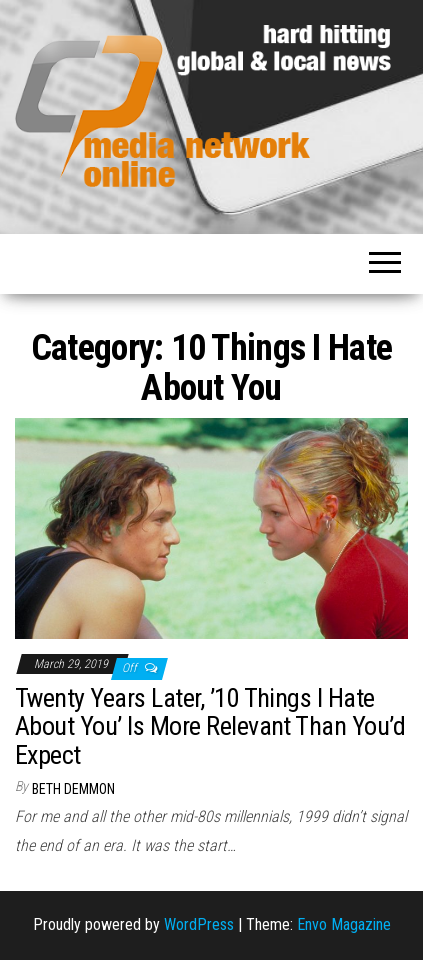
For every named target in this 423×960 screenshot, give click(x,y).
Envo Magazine (344, 924)
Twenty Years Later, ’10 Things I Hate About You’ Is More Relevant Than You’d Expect (210, 726)
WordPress (199, 924)
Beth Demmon (73, 789)
